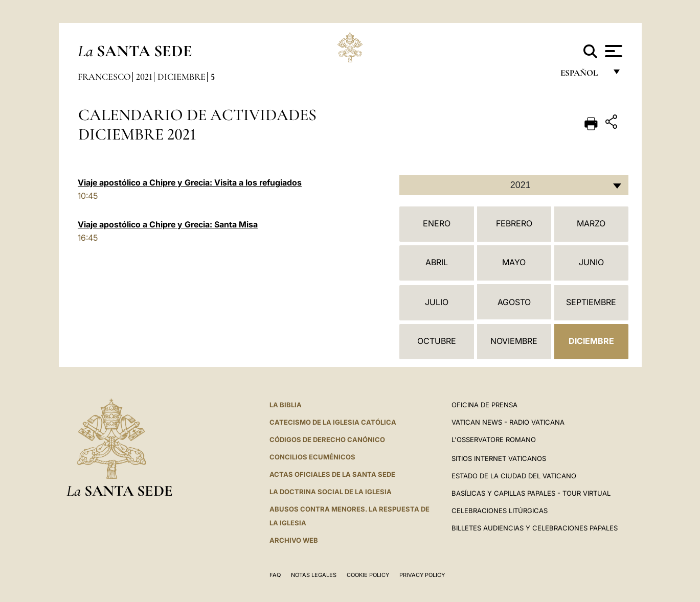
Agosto (514, 302)
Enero (437, 223)
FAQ (275, 575)
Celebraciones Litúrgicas (500, 511)
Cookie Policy (368, 575)
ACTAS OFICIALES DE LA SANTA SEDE (332, 474)
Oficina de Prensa (484, 405)
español (583, 75)
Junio (591, 262)
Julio (437, 302)
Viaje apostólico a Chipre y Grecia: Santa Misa (168, 224)
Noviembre (514, 341)
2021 (144, 77)
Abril (437, 262)
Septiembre (591, 302)
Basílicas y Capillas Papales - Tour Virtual (531, 493)
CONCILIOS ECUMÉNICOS (312, 457)
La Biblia (286, 405)
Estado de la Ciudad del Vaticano (514, 476)
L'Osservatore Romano (494, 439)
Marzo (591, 223)
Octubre (437, 341)
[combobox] (514, 185)
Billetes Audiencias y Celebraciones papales (535, 528)
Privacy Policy (422, 575)
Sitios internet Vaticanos (499, 458)
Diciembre (182, 77)
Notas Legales (314, 575)
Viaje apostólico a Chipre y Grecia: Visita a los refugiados (190, 182)
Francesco (104, 77)
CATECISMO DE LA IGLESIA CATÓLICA (333, 422)
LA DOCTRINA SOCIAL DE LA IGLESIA (331, 492)
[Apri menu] (612, 51)
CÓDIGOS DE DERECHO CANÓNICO (327, 439)
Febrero (514, 223)
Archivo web (294, 540)
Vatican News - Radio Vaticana (508, 422)
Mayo (514, 262)
